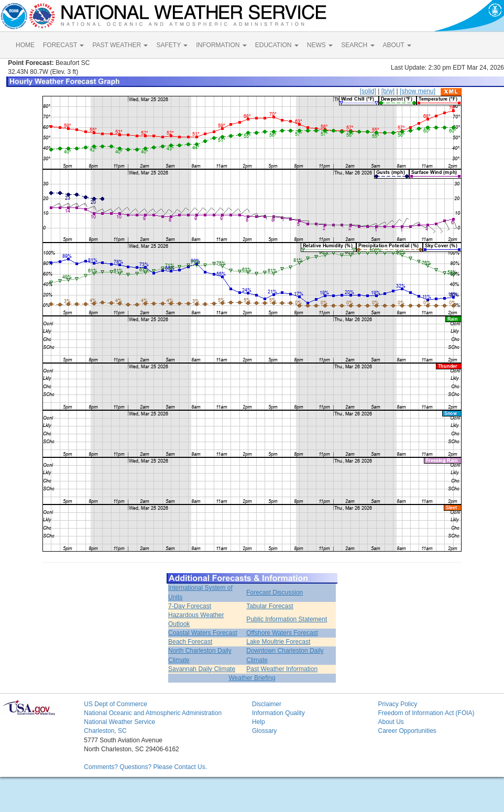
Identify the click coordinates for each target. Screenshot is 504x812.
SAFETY (172, 45)
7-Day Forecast (190, 606)
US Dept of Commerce (116, 704)
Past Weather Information (282, 669)
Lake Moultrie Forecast (278, 642)
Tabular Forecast (270, 606)
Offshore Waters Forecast (282, 633)
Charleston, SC (105, 731)
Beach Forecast (190, 642)
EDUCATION (277, 45)
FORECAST (63, 45)
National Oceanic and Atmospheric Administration (153, 713)
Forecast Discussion (275, 592)
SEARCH (358, 45)
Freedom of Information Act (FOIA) (426, 713)
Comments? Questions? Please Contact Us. (145, 767)
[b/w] (388, 91)
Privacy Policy (397, 704)
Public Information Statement (287, 619)
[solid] (368, 91)
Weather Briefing (252, 678)
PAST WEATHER (120, 45)
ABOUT (397, 45)
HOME (25, 45)
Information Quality (278, 713)
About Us (391, 722)
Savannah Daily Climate (202, 669)
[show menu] (418, 91)
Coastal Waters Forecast (203, 633)
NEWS (320, 45)
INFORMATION (221, 45)
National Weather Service (119, 722)
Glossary (264, 731)
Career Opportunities (407, 731)
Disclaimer (267, 704)
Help (259, 722)
